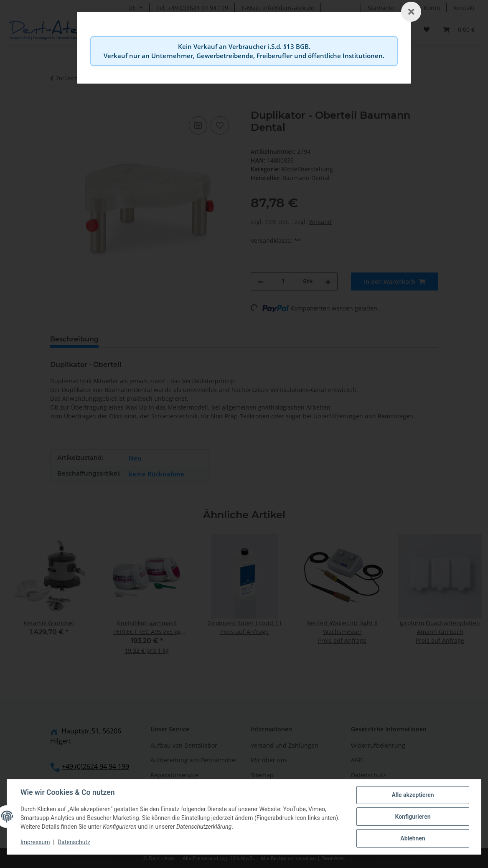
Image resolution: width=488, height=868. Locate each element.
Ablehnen (413, 838)
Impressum (35, 842)
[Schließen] (411, 12)
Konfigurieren (413, 817)
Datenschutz (74, 842)
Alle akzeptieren (413, 795)
